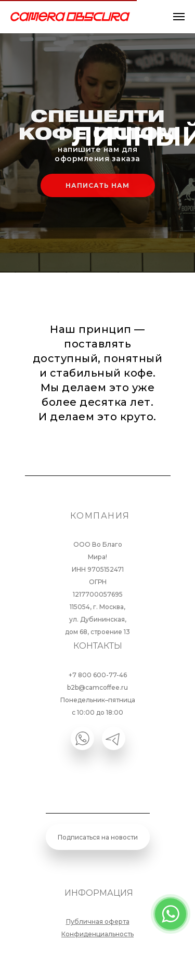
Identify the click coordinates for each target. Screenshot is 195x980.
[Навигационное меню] (179, 17)
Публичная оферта (98, 921)
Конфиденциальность (97, 934)
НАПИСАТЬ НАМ (97, 185)
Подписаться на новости (98, 837)
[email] (98, 798)
